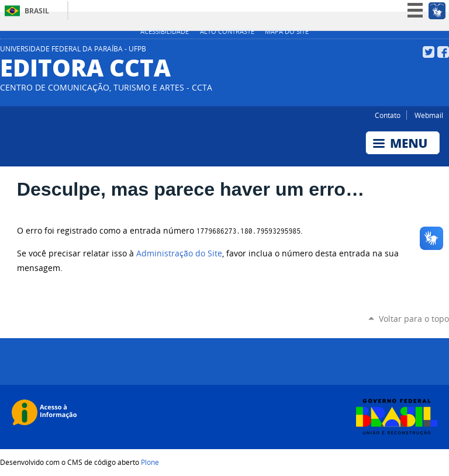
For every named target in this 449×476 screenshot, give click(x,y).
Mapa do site (287, 32)
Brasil (37, 11)
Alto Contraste (227, 32)
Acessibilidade (165, 32)
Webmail (429, 115)
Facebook (443, 52)
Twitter (429, 52)
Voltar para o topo (414, 319)
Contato (388, 115)
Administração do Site (179, 253)
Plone (150, 462)
